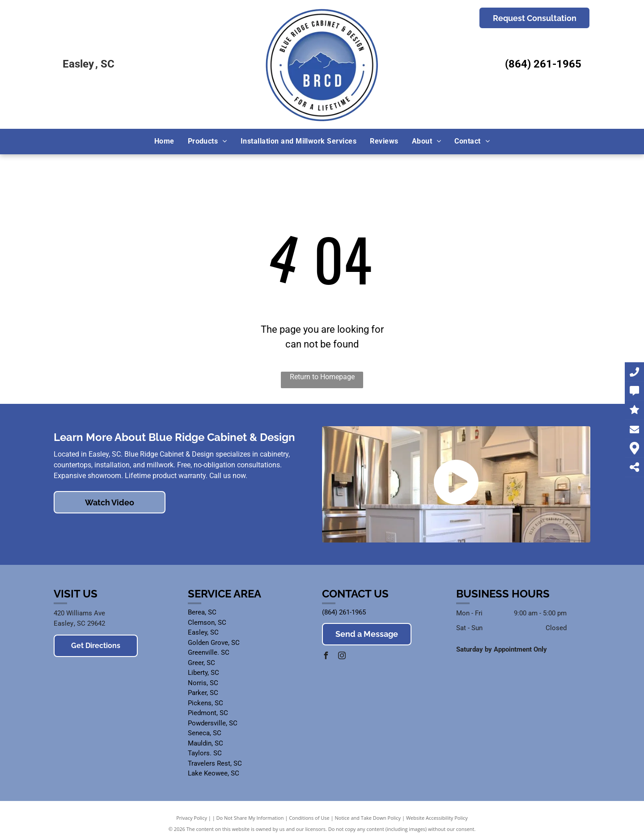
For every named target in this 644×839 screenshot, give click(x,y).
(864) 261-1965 (543, 64)
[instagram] (342, 657)
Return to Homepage (322, 377)
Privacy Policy (192, 818)
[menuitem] (164, 141)
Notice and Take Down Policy (368, 818)
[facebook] (326, 657)
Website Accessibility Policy (437, 818)
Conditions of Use (309, 818)
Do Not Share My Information (250, 818)
